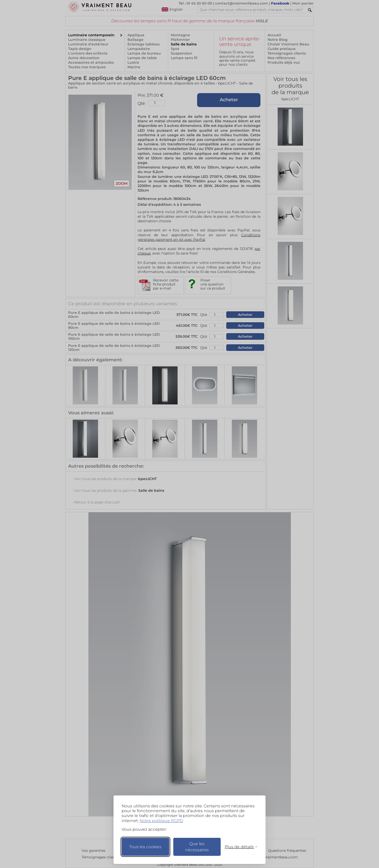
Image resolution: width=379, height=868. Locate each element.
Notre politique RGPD (161, 821)
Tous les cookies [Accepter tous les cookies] (145, 847)
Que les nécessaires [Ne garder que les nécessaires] (197, 847)
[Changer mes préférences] (239, 847)
